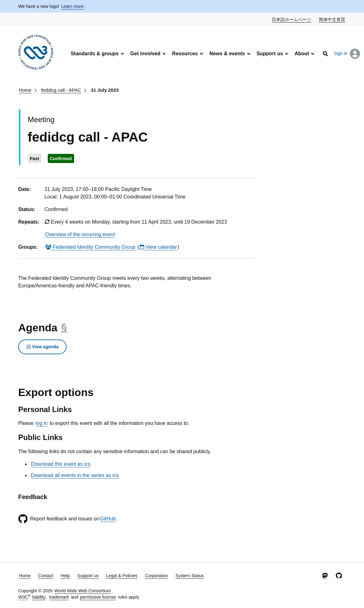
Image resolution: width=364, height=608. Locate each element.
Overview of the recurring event (80, 234)
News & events (227, 54)
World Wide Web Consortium (83, 591)
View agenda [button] (42, 347)
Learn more (72, 6)
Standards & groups (95, 54)
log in (41, 423)
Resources (185, 54)
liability (39, 597)
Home (25, 90)
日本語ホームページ (292, 19)
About (302, 54)
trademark (59, 597)
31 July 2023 (105, 90)
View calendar (158, 247)
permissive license (98, 597)
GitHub (108, 519)
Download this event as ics (60, 464)
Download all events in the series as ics (75, 475)
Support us (270, 54)
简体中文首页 (332, 19)
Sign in (347, 54)
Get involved (145, 54)
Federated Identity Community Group (91, 247)
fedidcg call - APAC (61, 90)
